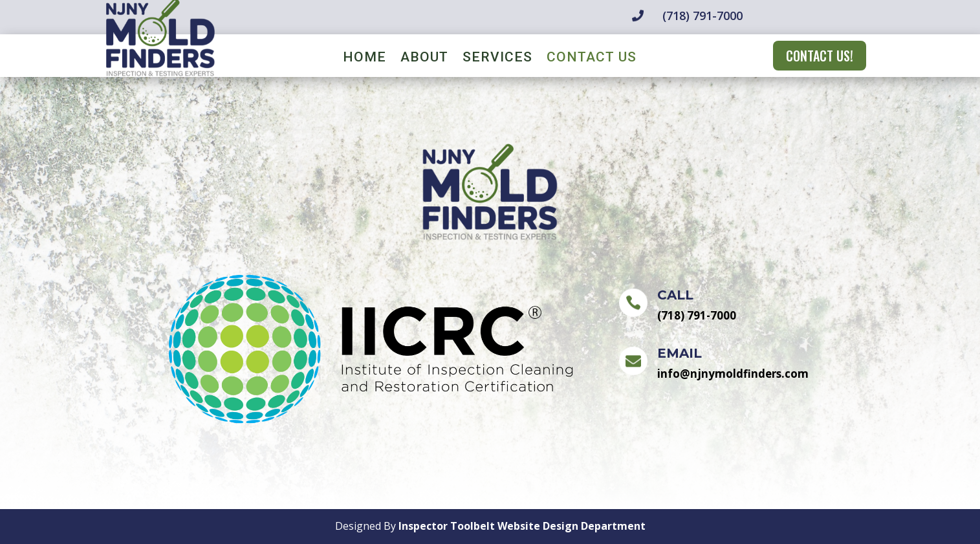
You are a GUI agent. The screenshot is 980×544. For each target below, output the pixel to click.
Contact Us (592, 59)
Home (365, 59)
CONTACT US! (820, 56)
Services (497, 59)
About (424, 59)
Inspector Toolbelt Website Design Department (522, 526)
